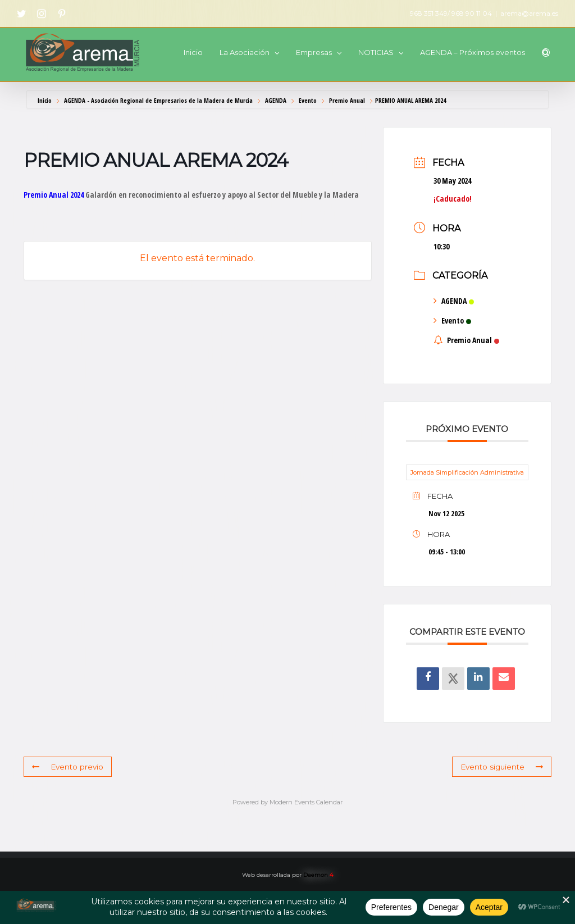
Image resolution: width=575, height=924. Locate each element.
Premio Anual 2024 (54, 195)
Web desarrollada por (287, 875)
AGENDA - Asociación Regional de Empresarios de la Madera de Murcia (158, 100)
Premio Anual (347, 100)
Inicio (45, 100)
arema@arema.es (529, 13)
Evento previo (67, 767)
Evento (308, 100)
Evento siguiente (503, 767)
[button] (546, 53)
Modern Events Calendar (306, 802)
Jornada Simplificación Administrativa (467, 472)
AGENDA (276, 100)
